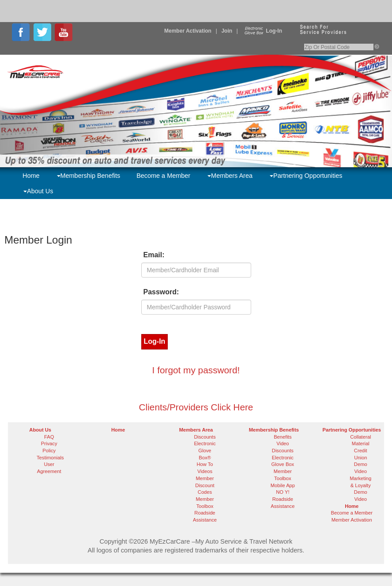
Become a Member (163, 176)
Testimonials (50, 458)
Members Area (230, 176)
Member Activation (188, 31)
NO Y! (283, 492)
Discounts (205, 437)
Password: (161, 292)
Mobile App (283, 485)
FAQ (49, 437)
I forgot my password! (196, 370)
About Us (38, 191)
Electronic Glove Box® (205, 450)
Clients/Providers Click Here (196, 407)
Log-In (262, 31)
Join (227, 31)
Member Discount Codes (205, 485)
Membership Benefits (89, 176)
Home (31, 176)
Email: (154, 255)
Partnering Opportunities (306, 176)
